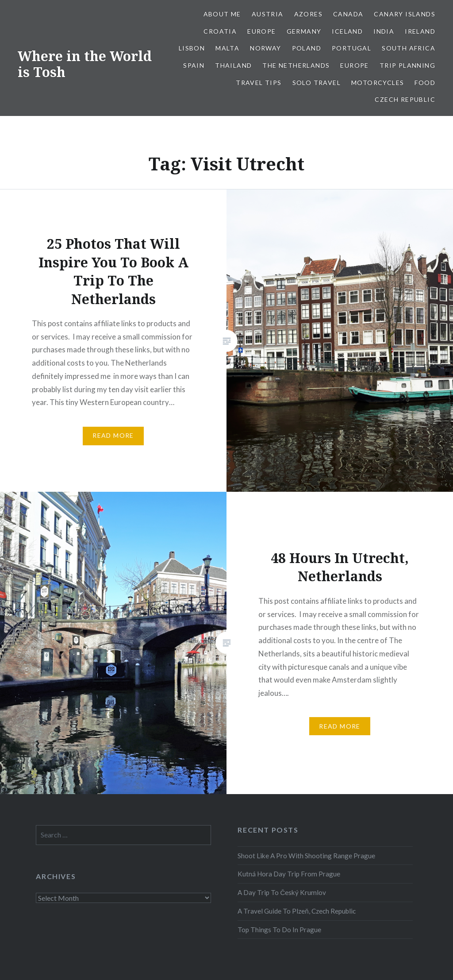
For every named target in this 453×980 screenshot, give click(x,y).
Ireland (420, 31)
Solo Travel (317, 83)
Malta (227, 48)
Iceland (347, 31)
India (384, 31)
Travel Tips (259, 83)
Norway (265, 48)
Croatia (220, 31)
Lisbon (192, 48)
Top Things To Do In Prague (279, 930)
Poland (307, 48)
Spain (194, 65)
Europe (261, 31)
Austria (268, 14)
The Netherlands (296, 65)
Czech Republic (405, 99)
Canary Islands (405, 14)
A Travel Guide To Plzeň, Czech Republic (297, 911)
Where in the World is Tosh (85, 64)
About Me (222, 14)
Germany (304, 31)
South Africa (409, 48)
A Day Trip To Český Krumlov (282, 892)
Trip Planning (407, 65)
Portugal (351, 48)
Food (425, 83)
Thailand (233, 65)
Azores (308, 14)
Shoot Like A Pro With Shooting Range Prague (306, 856)
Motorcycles (378, 83)
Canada (348, 14)
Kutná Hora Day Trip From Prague (289, 874)
